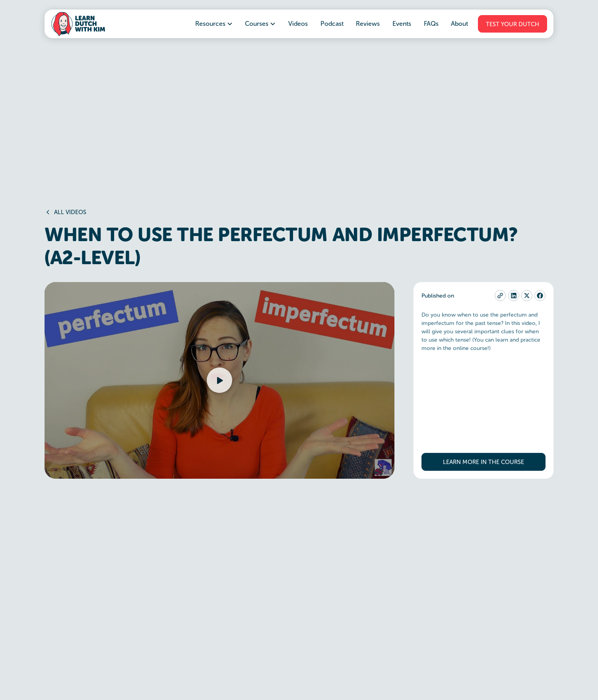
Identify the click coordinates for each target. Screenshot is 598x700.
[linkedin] (514, 296)
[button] (214, 24)
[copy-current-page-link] (500, 296)
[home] (78, 24)
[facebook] (540, 296)
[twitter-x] (527, 296)
